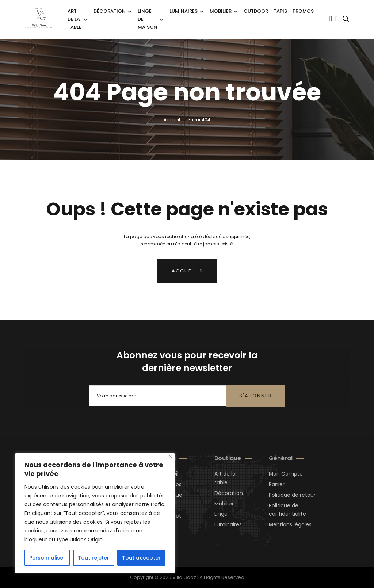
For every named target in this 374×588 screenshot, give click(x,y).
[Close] (170, 456)
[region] (95, 513)
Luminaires (184, 11)
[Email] (158, 396)
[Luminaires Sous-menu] (202, 12)
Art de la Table (75, 19)
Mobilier (221, 11)
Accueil (172, 120)
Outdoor (256, 11)
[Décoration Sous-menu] (130, 12)
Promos (303, 11)
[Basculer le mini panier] (337, 19)
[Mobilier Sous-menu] (236, 12)
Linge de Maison (148, 19)
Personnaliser (47, 558)
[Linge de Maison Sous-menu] (162, 20)
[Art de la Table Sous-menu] (86, 20)
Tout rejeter (93, 558)
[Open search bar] (346, 19)
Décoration (110, 11)
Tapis (280, 11)
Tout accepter (141, 558)
